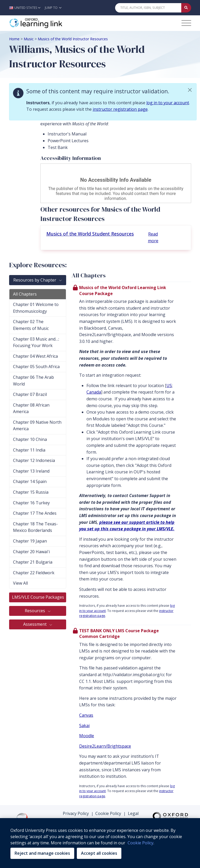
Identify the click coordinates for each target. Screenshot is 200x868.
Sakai (84, 726)
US (169, 386)
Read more (153, 237)
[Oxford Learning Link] (48, 23)
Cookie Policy (108, 813)
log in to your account (168, 103)
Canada (94, 392)
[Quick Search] (148, 8)
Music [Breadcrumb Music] (29, 39)
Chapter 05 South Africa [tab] (36, 367)
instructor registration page (120, 109)
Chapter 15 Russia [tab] (31, 492)
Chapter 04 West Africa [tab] (35, 356)
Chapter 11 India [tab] (29, 450)
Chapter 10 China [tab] (30, 439)
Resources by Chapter (35, 280)
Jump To (53, 8)
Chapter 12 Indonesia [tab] (34, 460)
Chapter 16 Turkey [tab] (31, 503)
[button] (26, 8)
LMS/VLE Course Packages (39, 597)
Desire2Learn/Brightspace (105, 746)
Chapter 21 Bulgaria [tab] (33, 562)
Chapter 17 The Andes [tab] (35, 513)
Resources (35, 611)
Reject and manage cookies (42, 853)
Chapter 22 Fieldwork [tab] (34, 573)
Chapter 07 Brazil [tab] (30, 394)
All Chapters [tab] (25, 294)
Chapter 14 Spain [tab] (30, 481)
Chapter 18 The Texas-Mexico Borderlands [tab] (35, 527)
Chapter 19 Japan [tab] (30, 541)
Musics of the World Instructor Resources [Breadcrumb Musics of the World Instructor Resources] (73, 39)
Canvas (86, 715)
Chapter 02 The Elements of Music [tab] (31, 325)
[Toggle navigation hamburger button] (186, 23)
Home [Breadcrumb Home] (14, 39)
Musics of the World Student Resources (90, 234)
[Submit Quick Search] (186, 8)
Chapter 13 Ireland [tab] (31, 471)
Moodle (87, 736)
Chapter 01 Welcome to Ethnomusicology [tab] (36, 308)
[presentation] (131, 453)
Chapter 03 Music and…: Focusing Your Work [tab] (36, 342)
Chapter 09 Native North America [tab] (37, 426)
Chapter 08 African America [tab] (31, 408)
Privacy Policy (76, 813)
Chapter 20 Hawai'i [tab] (31, 552)
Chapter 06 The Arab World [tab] (33, 381)
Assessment (35, 624)
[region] (100, 843)
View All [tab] (20, 583)
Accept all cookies (99, 853)
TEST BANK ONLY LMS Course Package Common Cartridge (119, 634)
